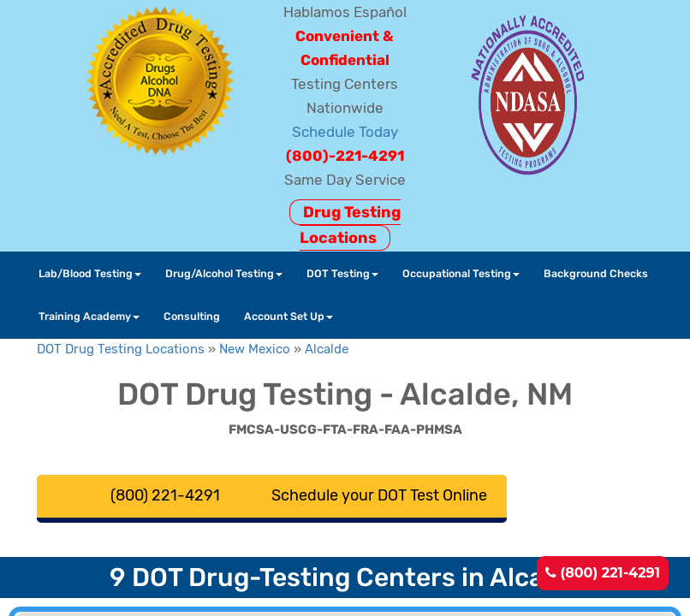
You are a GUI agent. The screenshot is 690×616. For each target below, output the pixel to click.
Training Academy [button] (89, 316)
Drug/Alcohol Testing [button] (224, 273)
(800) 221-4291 (603, 573)
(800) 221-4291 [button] (165, 495)
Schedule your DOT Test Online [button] (379, 495)
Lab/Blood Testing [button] (90, 273)
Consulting (192, 316)
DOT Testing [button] (342, 273)
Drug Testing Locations (350, 225)
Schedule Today (345, 132)
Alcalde (327, 349)
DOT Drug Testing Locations (121, 349)
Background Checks (596, 273)
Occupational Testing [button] (461, 273)
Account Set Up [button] (288, 316)
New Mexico (255, 349)
